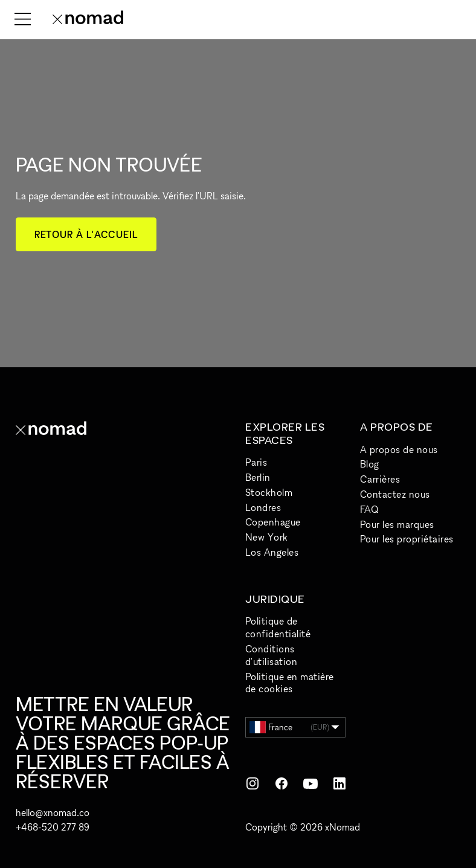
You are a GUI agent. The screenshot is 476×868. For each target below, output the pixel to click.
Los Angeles (272, 552)
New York (267, 537)
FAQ (369, 509)
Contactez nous (395, 494)
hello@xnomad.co (53, 812)
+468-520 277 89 (53, 827)
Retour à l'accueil (86, 234)
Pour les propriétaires (407, 539)
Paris (256, 462)
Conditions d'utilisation (271, 655)
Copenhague (273, 522)
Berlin (258, 477)
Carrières (380, 479)
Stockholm (269, 492)
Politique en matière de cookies (290, 683)
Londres (263, 507)
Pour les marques (397, 524)
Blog (370, 464)
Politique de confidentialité (278, 627)
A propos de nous (399, 449)
